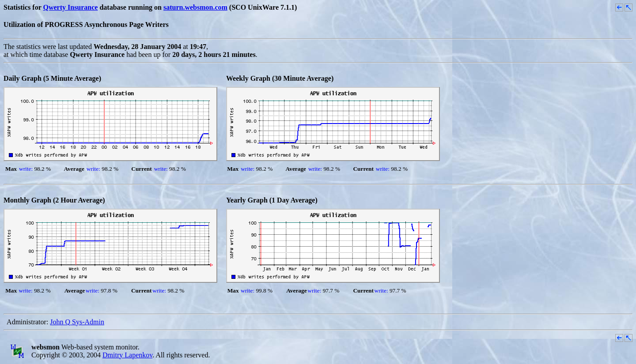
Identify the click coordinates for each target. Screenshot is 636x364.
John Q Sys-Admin (77, 322)
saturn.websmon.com (195, 7)
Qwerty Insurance (70, 7)
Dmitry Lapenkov (127, 355)
